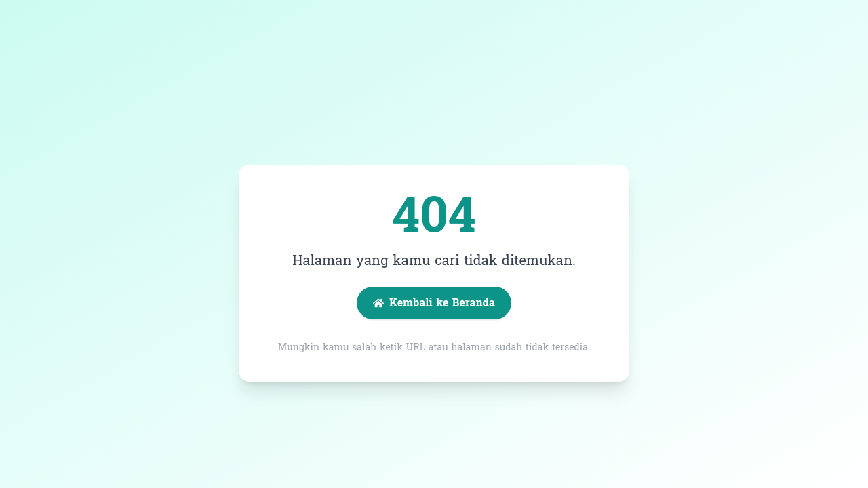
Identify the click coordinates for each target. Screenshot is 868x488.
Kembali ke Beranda (434, 303)
